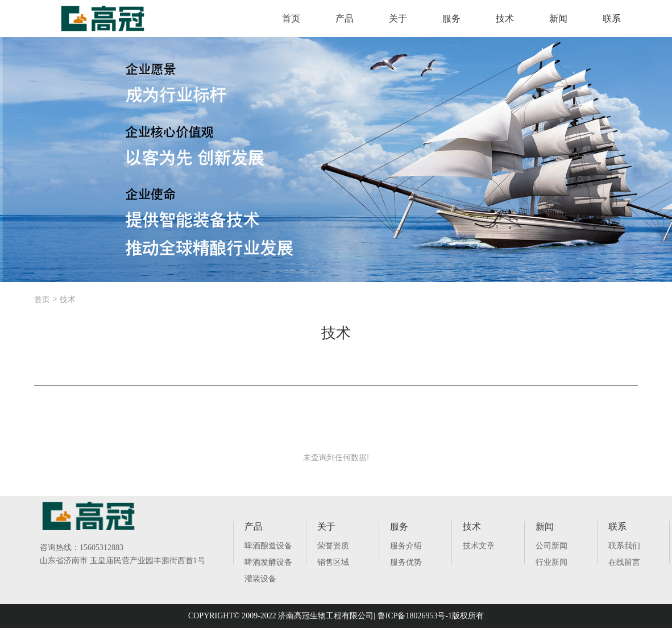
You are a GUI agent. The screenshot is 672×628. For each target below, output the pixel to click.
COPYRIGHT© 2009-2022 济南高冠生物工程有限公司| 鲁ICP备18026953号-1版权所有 (336, 616)
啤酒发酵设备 (268, 562)
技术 (505, 18)
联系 (612, 18)
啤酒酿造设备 (268, 546)
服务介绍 (406, 546)
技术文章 (479, 546)
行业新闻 (551, 562)
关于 (398, 18)
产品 (345, 18)
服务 (451, 18)
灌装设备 (260, 579)
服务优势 (406, 562)
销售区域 (333, 562)
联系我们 (624, 546)
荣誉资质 (333, 546)
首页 (291, 18)
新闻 (558, 18)
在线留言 (624, 562)
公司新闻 (551, 546)
